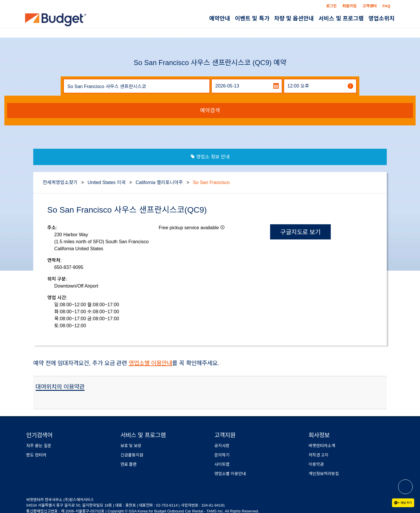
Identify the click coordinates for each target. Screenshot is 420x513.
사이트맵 (222, 464)
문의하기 (222, 455)
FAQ (386, 6)
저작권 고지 (319, 455)
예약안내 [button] (220, 19)
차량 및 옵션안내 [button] (294, 19)
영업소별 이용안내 (150, 363)
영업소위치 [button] (381, 19)
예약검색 (210, 111)
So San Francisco (211, 182)
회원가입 (349, 6)
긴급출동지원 (132, 455)
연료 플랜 (129, 464)
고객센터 (370, 6)
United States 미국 (107, 182)
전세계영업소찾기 (60, 182)
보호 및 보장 (131, 446)
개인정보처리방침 (324, 474)
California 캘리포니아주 (159, 182)
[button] (223, 227)
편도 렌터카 (36, 455)
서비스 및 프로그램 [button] (341, 19)
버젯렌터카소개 (322, 446)
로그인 (331, 6)
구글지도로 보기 (301, 232)
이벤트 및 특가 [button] (252, 19)
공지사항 (222, 446)
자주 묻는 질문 (39, 446)
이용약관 (316, 464)
